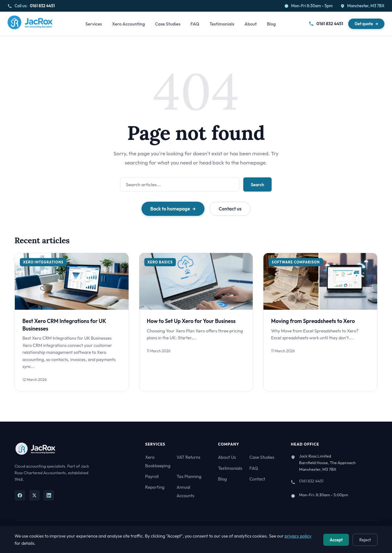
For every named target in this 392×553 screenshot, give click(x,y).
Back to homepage (170, 209)
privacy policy (298, 536)
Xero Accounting (128, 24)
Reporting (155, 487)
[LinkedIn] (49, 495)
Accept (336, 540)
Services (94, 24)
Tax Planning (189, 476)
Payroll (152, 476)
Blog (271, 24)
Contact (257, 479)
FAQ (195, 24)
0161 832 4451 (42, 6)
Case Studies (168, 24)
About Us (227, 457)
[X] (34, 495)
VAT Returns (188, 457)
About (251, 24)
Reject (365, 540)
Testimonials (222, 24)
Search (257, 185)
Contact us (230, 209)
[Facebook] (20, 495)
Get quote (364, 24)
